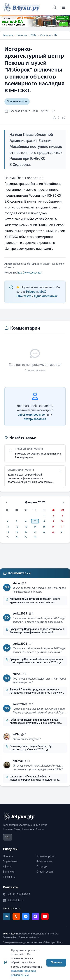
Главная (8, 35)
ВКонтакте (24, 296)
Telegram (32, 292)
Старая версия (45, 872)
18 (8, 532)
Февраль (45, 35)
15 (44, 527)
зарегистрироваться (32, 415)
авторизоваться (35, 419)
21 (35, 532)
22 (44, 532)
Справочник (10, 861)
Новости (22, 35)
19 (17, 532)
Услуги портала (46, 856)
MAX (43, 292)
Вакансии (9, 872)
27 (26, 537)
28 (35, 537)
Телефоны (9, 877)
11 (8, 527)
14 (35, 527)
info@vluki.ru (16, 900)
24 (62, 532)
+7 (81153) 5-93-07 (19, 894)
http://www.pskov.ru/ (29, 273)
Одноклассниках (46, 296)
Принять (56, 962)
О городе (42, 866)
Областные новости (17, 101)
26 (17, 537)
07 (56, 35)
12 (17, 527)
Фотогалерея (44, 861)
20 (26, 532)
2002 (33, 35)
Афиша (7, 866)
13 (26, 527)
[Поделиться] (64, 118)
